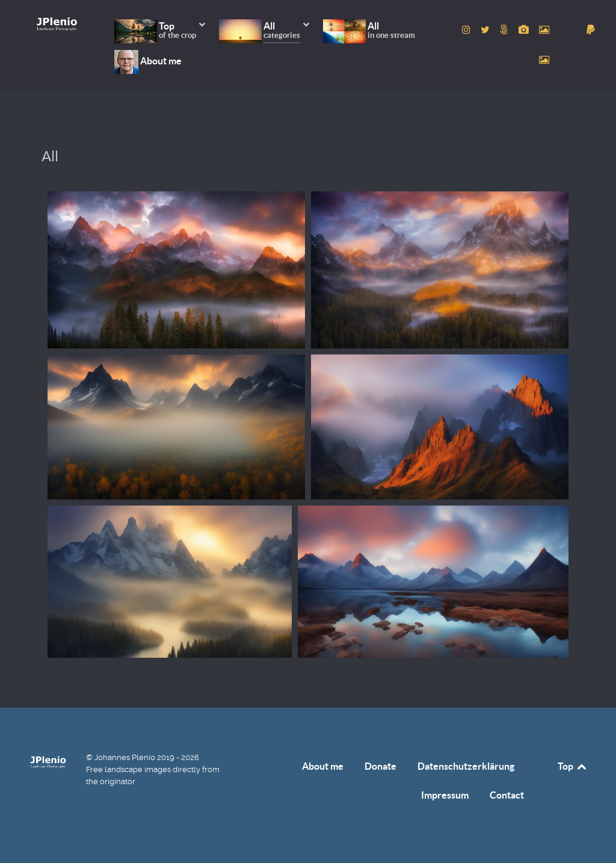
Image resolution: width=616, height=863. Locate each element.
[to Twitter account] (487, 30)
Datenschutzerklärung (466, 766)
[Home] (57, 24)
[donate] (591, 30)
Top (573, 766)
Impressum (445, 795)
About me (323, 766)
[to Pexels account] (544, 30)
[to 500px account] (506, 30)
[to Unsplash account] (544, 60)
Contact (507, 795)
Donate (380, 766)
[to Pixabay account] (525, 30)
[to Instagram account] (468, 30)
